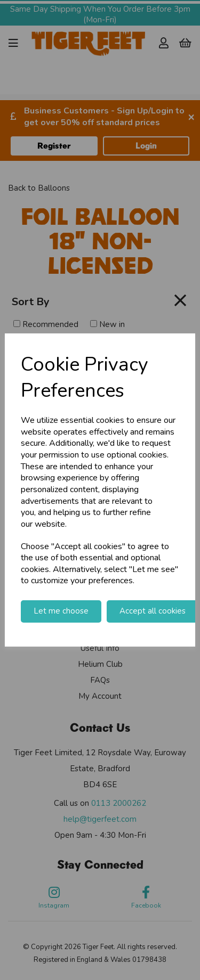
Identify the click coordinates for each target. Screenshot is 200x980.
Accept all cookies (153, 611)
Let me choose (61, 611)
